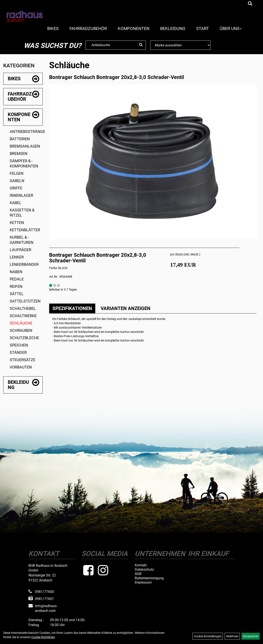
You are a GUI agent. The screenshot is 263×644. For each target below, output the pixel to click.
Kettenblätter (25, 230)
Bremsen (19, 154)
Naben (16, 272)
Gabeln (17, 181)
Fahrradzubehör (88, 28)
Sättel (17, 294)
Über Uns (231, 28)
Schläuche (21, 323)
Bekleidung (173, 28)
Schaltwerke (23, 316)
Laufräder (20, 250)
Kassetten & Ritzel (22, 213)
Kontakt (141, 565)
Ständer (18, 352)
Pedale (17, 279)
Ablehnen (232, 636)
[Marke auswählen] (180, 45)
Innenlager (21, 195)
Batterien (20, 139)
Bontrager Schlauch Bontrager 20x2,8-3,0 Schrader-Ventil (117, 77)
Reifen (16, 286)
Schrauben (21, 330)
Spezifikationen (72, 308)
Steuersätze (23, 360)
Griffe (16, 188)
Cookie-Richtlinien (43, 637)
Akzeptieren (251, 636)
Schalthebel (23, 308)
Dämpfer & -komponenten (24, 163)
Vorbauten (21, 367)
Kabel (16, 203)
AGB (138, 574)
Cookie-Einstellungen (208, 636)
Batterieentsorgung (149, 578)
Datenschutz (144, 570)
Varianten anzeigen (126, 308)
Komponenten (134, 28)
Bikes (53, 28)
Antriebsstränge (26, 131)
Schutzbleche (24, 338)
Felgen (17, 173)
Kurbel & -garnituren (22, 240)
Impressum (143, 583)
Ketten (17, 223)
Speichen (19, 345)
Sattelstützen (25, 301)
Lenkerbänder (24, 264)
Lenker (17, 257)
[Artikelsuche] (250, 4)
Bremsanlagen (25, 146)
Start (203, 28)
